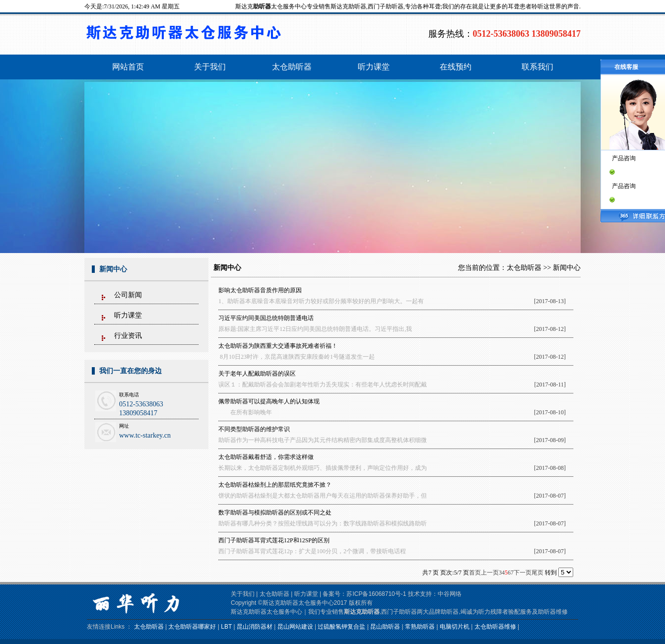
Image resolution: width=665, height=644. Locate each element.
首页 (475, 573)
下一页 (523, 573)
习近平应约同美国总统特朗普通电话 (266, 318)
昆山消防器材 (255, 627)
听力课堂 (128, 315)
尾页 (537, 573)
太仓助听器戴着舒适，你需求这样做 (266, 457)
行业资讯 (128, 336)
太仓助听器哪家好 (192, 627)
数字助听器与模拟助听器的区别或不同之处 (275, 513)
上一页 (490, 573)
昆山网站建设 (295, 627)
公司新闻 (128, 295)
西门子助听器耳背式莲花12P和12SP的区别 (274, 540)
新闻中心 (567, 268)
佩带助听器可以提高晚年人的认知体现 (269, 401)
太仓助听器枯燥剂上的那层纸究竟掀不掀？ (275, 485)
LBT (226, 627)
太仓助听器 (524, 268)
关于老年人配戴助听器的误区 (257, 374)
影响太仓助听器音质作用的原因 (260, 290)
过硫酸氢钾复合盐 (341, 627)
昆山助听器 (385, 627)
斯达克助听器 (362, 612)
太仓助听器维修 (495, 627)
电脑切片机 (455, 627)
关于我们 (243, 594)
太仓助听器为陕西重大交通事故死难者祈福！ (278, 346)
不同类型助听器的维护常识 (254, 429)
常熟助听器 (420, 627)
